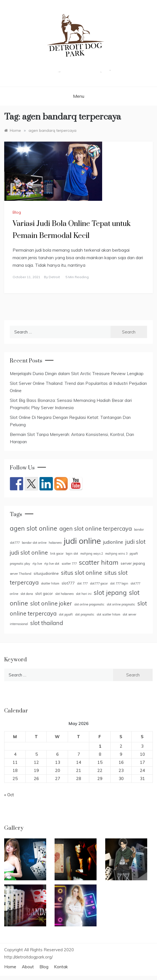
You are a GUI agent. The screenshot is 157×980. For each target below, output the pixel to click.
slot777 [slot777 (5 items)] (68, 583)
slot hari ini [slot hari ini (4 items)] (84, 594)
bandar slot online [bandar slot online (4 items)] (34, 543)
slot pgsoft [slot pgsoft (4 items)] (66, 614)
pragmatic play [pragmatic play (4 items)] (20, 564)
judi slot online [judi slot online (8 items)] (29, 553)
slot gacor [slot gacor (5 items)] (44, 593)
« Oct (9, 795)
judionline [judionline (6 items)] (113, 542)
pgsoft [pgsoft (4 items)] (134, 554)
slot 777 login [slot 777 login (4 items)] (119, 583)
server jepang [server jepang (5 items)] (133, 563)
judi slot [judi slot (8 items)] (135, 542)
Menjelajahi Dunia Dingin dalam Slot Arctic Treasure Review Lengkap (77, 374)
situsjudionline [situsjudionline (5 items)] (46, 573)
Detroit (54, 277)
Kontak (61, 967)
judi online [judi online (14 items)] (82, 541)
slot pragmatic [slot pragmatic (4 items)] (85, 614)
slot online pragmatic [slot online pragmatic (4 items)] (121, 604)
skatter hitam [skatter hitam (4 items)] (50, 583)
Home (10, 967)
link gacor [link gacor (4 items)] (57, 554)
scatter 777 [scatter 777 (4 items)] (69, 564)
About (28, 967)
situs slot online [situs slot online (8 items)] (82, 573)
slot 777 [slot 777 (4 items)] (82, 583)
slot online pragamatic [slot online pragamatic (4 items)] (89, 604)
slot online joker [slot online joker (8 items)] (51, 603)
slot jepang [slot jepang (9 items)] (110, 593)
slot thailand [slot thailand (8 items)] (47, 623)
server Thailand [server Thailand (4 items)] (21, 574)
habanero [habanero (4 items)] (55, 543)
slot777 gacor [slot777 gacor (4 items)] (99, 583)
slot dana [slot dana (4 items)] (27, 594)
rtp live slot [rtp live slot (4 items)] (52, 564)
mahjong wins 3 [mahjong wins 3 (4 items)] (116, 554)
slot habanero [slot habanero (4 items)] (64, 594)
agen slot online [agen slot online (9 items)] (33, 528)
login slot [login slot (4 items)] (72, 554)
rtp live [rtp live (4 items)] (37, 564)
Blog (17, 212)
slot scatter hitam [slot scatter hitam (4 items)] (108, 614)
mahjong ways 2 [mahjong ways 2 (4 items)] (92, 554)
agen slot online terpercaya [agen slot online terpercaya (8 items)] (96, 529)
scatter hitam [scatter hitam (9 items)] (99, 562)
